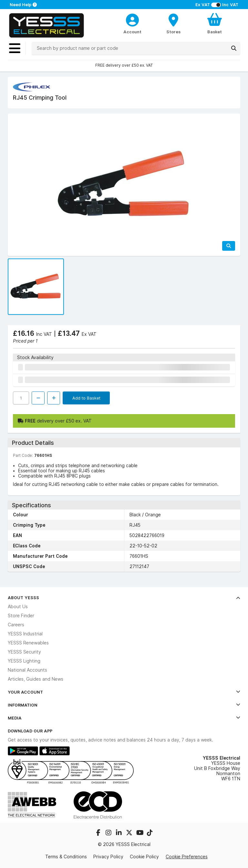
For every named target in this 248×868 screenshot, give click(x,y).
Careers (16, 625)
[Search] (234, 48)
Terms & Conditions (66, 857)
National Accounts (27, 670)
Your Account (124, 692)
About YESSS (124, 598)
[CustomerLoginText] (133, 19)
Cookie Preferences (187, 857)
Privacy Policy (108, 857)
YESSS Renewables (28, 643)
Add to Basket (86, 398)
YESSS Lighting (24, 661)
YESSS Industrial (25, 634)
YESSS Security (24, 652)
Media (124, 718)
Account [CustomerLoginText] (132, 32)
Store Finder (21, 616)
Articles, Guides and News (36, 679)
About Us (18, 607)
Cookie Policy (144, 857)
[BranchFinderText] (174, 23)
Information (124, 705)
